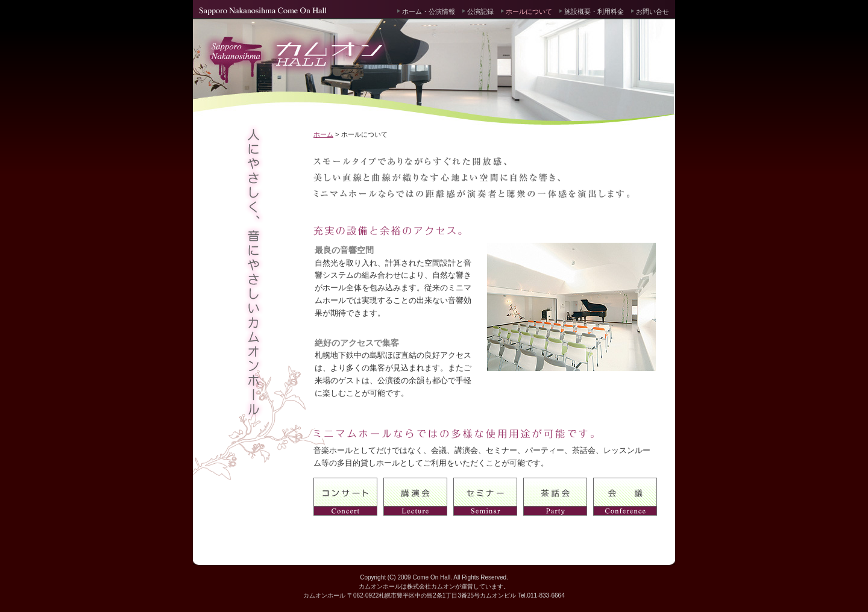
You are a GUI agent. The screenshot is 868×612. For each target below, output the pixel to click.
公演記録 (480, 11)
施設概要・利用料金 (594, 11)
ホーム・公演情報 (429, 11)
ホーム (323, 134)
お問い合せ (653, 11)
